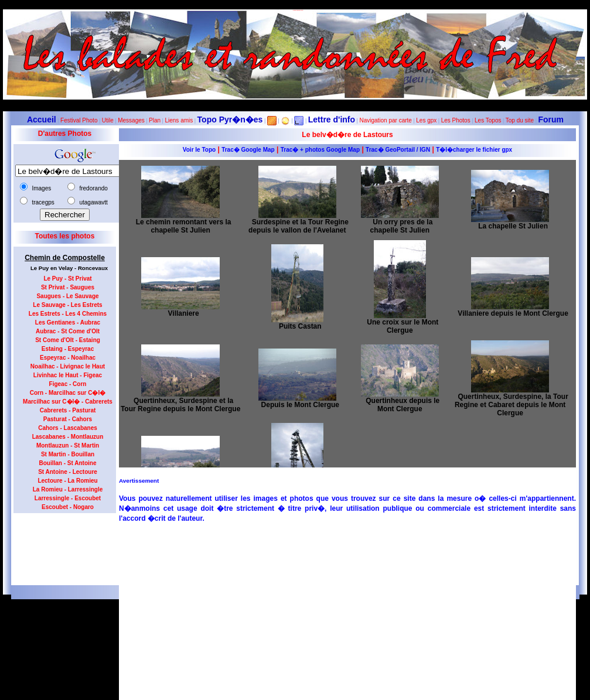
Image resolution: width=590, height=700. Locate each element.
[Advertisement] (60, 545)
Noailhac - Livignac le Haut (68, 366)
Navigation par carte (386, 120)
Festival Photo (79, 120)
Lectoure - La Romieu (67, 481)
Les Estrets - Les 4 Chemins (68, 314)
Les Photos (456, 120)
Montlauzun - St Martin (68, 445)
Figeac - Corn (68, 384)
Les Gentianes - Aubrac (68, 322)
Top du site (520, 120)
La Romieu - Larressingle (68, 489)
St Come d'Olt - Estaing (68, 340)
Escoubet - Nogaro (68, 507)
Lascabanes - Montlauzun (68, 437)
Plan (155, 120)
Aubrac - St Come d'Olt (68, 331)
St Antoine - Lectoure (68, 472)
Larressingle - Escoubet (68, 498)
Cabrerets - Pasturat (68, 410)
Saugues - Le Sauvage (67, 296)
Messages (131, 120)
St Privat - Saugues (68, 287)
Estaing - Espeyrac (68, 349)
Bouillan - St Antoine (68, 463)
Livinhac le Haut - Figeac (68, 375)
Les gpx (426, 120)
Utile (108, 120)
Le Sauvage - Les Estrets (67, 305)
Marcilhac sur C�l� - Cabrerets (68, 402)
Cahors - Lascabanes (68, 428)
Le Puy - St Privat (67, 279)
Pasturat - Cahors (68, 419)
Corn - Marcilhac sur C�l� (68, 393)
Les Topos (488, 120)
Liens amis (179, 120)
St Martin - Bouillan (68, 454)
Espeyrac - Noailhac (68, 358)
